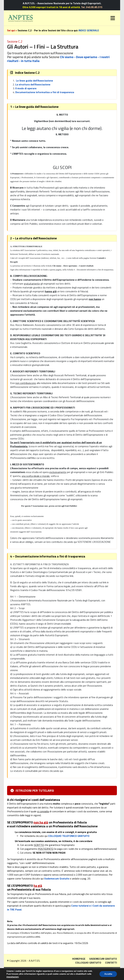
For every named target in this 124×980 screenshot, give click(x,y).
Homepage (79, 959)
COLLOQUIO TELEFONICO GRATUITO (69, 836)
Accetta (108, 974)
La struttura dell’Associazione (33, 84)
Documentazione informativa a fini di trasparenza (45, 92)
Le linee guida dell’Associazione (34, 81)
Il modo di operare (26, 88)
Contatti (111, 963)
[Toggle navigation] (113, 18)
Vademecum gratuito (103, 959)
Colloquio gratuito (88, 963)
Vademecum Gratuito (57, 878)
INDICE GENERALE (89, 30)
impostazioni (13, 977)
